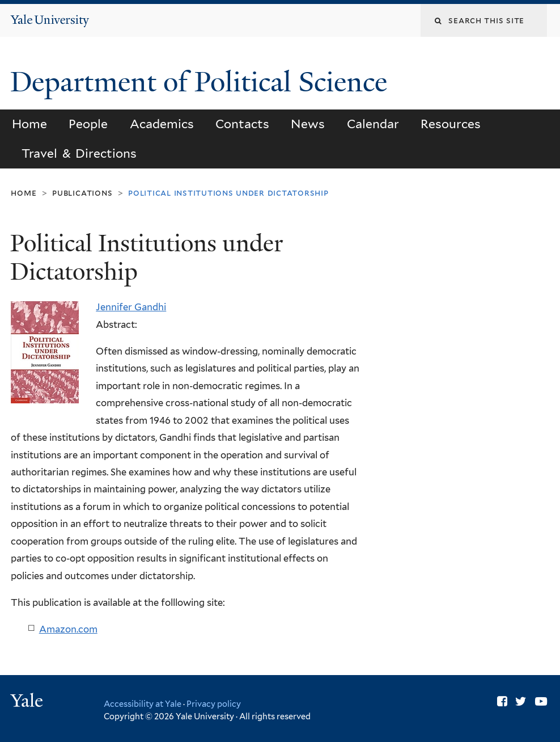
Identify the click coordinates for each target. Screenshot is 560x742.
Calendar (373, 124)
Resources (451, 124)
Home (29, 124)
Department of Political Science (202, 82)
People (88, 124)
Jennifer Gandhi (131, 307)
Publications (82, 193)
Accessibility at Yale (143, 704)
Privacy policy (214, 704)
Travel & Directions (79, 153)
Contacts (242, 124)
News (308, 124)
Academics (162, 124)
